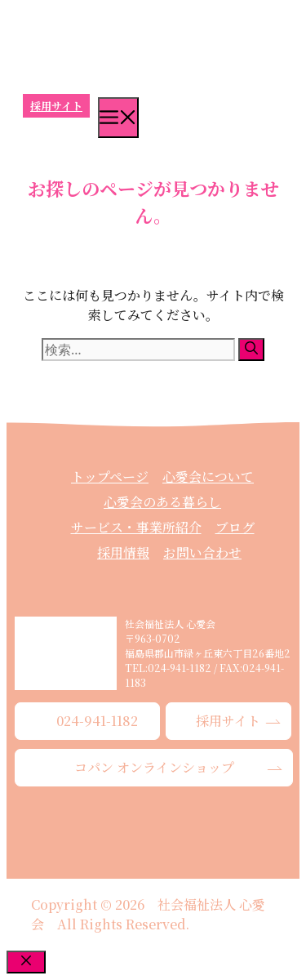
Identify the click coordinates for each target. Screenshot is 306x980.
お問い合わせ (202, 552)
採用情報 (123, 552)
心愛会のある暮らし (162, 502)
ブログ (235, 527)
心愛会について (208, 477)
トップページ (110, 477)
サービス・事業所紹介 (136, 527)
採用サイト (56, 106)
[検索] (251, 350)
